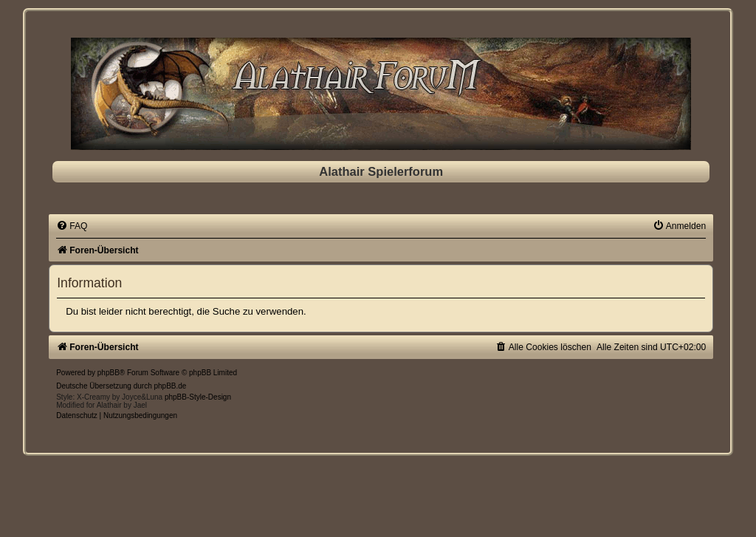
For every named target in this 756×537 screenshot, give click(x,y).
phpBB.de (171, 386)
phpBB (109, 373)
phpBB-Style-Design (198, 397)
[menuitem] (72, 226)
